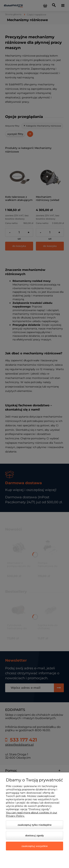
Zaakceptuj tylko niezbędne (35, 825)
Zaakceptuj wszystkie (35, 846)
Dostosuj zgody (34, 835)
